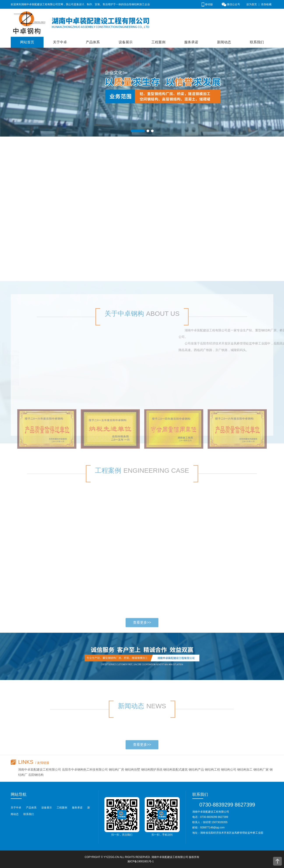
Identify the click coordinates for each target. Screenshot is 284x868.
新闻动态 (224, 42)
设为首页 (252, 4)
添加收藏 (266, 4)
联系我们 (257, 42)
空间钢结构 (33, 196)
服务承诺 (191, 42)
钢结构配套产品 (36, 156)
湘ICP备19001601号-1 (140, 861)
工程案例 (158, 42)
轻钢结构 (31, 222)
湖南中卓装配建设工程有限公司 (170, 857)
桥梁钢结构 (33, 209)
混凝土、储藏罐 (36, 183)
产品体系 (93, 42)
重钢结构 (31, 235)
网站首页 (27, 42)
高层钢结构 (33, 170)
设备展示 (126, 42)
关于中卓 (60, 42)
